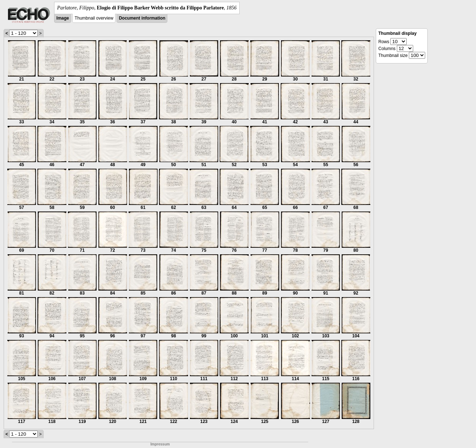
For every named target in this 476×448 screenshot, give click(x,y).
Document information (142, 18)
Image (63, 18)
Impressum (160, 444)
